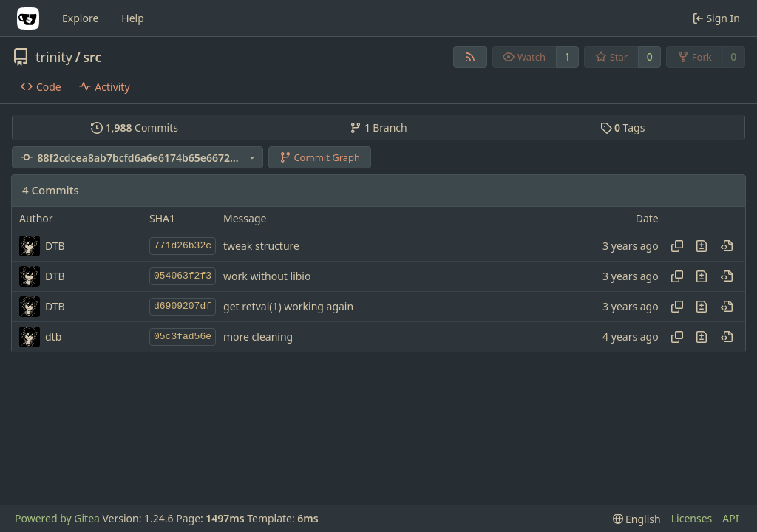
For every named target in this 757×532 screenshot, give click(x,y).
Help (133, 18)
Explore (80, 18)
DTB (55, 246)
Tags (623, 127)
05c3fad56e (183, 337)
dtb (53, 337)
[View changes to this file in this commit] (702, 246)
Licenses (692, 518)
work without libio (267, 276)
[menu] (637, 519)
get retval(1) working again (288, 306)
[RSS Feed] (470, 57)
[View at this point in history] (727, 246)
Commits (135, 127)
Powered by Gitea (57, 518)
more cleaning (258, 337)
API (730, 518)
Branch (378, 127)
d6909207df (183, 306)
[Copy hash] (677, 246)
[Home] (28, 18)
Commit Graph (320, 157)
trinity (54, 57)
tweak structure (261, 246)
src (92, 57)
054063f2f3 (183, 276)
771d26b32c (183, 246)
